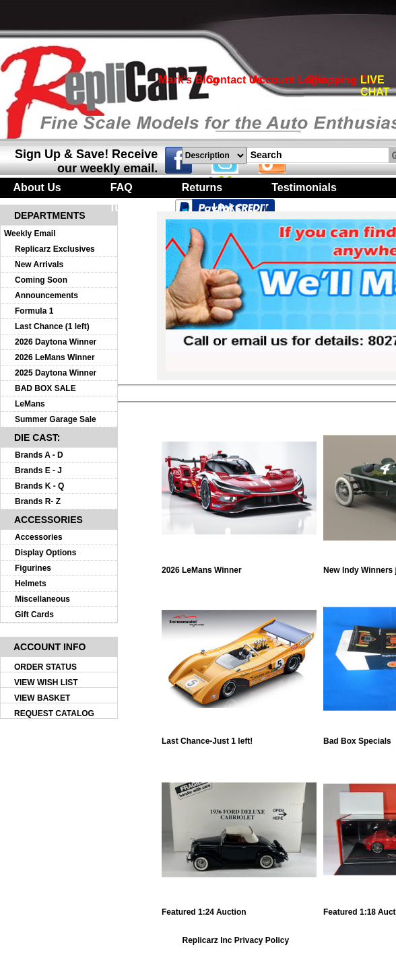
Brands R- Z (38, 501)
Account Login (289, 80)
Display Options (45, 553)
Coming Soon (41, 280)
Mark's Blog (189, 80)
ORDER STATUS (45, 667)
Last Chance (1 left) (52, 326)
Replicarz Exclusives (55, 249)
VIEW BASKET (42, 698)
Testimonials (304, 187)
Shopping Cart (344, 80)
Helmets (31, 584)
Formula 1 (34, 311)
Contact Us (234, 80)
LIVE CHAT (375, 86)
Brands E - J (38, 470)
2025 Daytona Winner (56, 373)
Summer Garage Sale (56, 419)
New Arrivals (39, 265)
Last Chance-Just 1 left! (239, 737)
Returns (202, 187)
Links (227, 208)
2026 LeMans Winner (55, 357)
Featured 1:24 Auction (239, 908)
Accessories (39, 537)
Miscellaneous (42, 599)
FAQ (122, 187)
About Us (37, 187)
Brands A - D (39, 455)
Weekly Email (30, 234)
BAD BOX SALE (45, 388)
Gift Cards (34, 615)
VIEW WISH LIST (46, 682)
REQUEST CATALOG (54, 713)
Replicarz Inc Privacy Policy (235, 940)
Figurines (33, 568)
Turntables (136, 208)
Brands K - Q (39, 486)
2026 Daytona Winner (56, 342)
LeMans (30, 404)
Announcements (46, 295)
